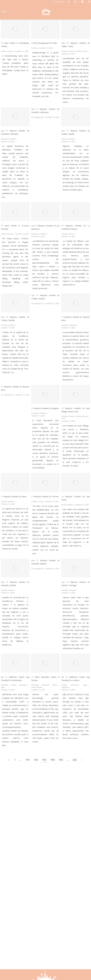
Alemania (5, 139)
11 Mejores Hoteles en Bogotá (45, 408)
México (72, 234)
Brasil (64, 505)
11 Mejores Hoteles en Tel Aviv (45, 497)
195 (61, 760)
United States (37, 687)
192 (36, 760)
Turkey (10, 51)
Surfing (34, 48)
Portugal (72, 590)
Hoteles (78, 51)
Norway (10, 234)
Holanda (5, 685)
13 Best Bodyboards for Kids (44, 43)
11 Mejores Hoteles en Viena (14, 497)
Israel (41, 501)
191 (28, 760)
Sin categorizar (37, 117)
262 (75, 760)
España (65, 139)
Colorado (35, 685)
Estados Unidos (68, 51)
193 (44, 760)
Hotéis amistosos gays (14, 686)
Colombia (35, 413)
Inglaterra (65, 687)
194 (52, 760)
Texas (85, 51)
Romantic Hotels (50, 685)
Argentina (65, 325)
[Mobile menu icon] (4, 12)
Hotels (4, 51)
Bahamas (35, 234)
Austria (4, 501)
